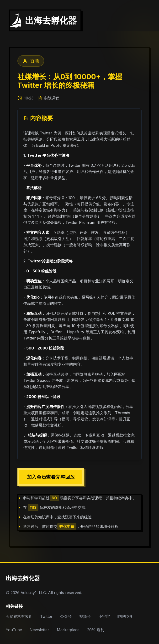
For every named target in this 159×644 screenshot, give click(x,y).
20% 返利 (96, 630)
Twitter (46, 616)
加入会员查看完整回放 (51, 477)
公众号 (66, 616)
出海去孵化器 (23, 578)
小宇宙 (104, 616)
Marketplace (68, 630)
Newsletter (39, 630)
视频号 (85, 616)
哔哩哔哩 (125, 616)
